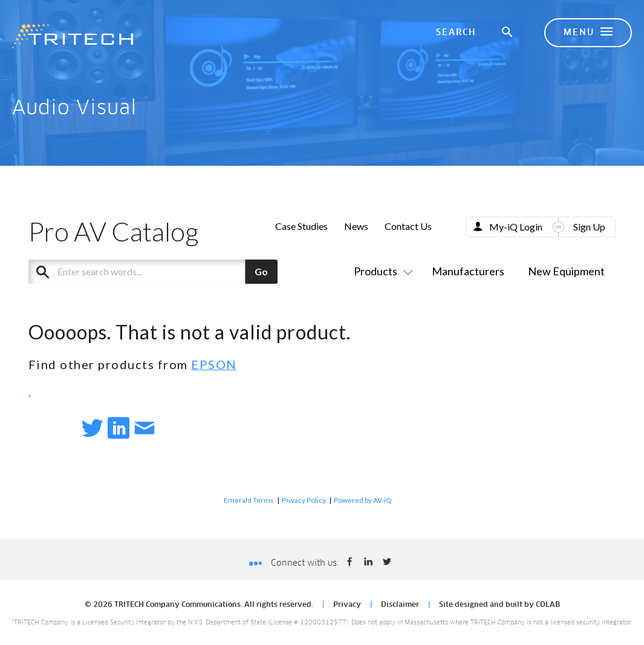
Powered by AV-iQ (363, 500)
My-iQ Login (516, 227)
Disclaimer (400, 605)
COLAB (548, 605)
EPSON (214, 364)
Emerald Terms (249, 500)
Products (381, 271)
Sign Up (589, 227)
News (356, 226)
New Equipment (566, 271)
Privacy (347, 605)
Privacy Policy (304, 500)
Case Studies (301, 226)
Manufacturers (468, 271)
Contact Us (408, 226)
